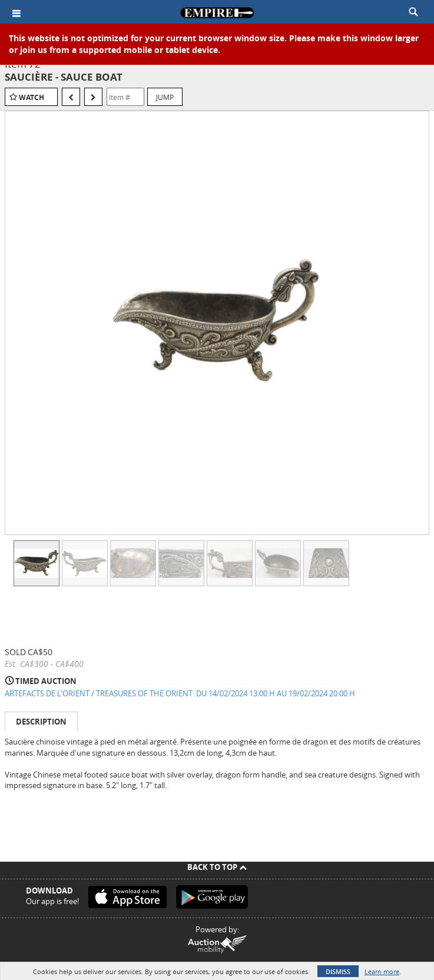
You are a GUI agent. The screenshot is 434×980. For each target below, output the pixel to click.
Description (41, 722)
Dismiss (338, 971)
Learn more (382, 971)
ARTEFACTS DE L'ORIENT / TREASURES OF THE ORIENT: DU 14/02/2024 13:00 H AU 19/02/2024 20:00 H (180, 693)
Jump (165, 97)
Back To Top (217, 867)
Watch (32, 97)
